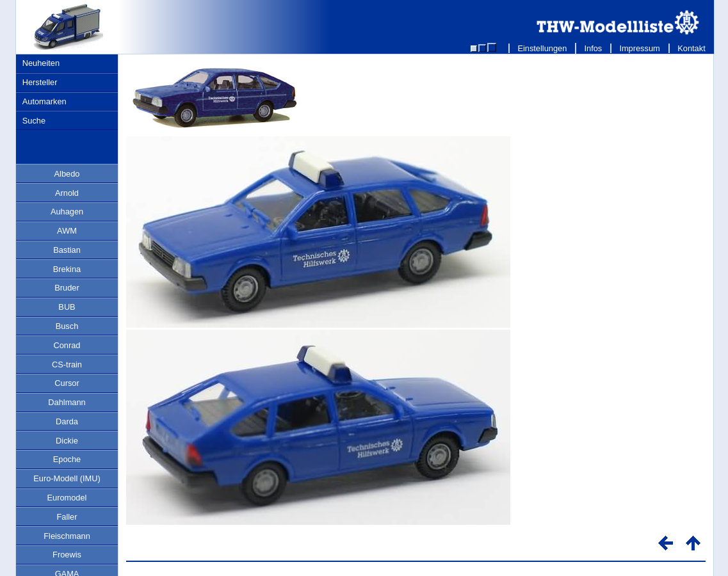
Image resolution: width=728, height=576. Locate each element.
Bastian (67, 250)
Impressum (640, 48)
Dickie (67, 441)
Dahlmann (67, 402)
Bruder (67, 288)
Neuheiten (41, 63)
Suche (34, 121)
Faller (67, 517)
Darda (67, 421)
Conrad (67, 345)
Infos (593, 48)
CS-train (67, 364)
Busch (67, 326)
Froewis (67, 555)
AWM (67, 231)
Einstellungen (542, 48)
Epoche (67, 459)
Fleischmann (67, 536)
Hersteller (40, 82)
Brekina (67, 269)
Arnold (67, 193)
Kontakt (692, 48)
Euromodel (67, 498)
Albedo (67, 174)
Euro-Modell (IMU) (67, 478)
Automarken (44, 101)
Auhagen (67, 212)
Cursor (67, 383)
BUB (67, 307)
